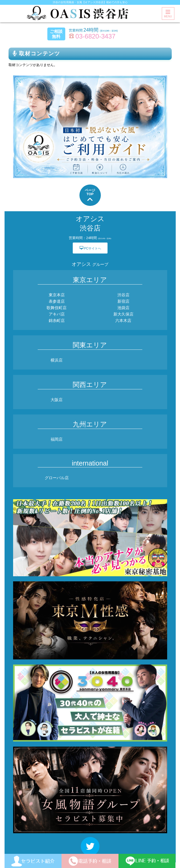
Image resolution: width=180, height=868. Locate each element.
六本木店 (123, 320)
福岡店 (57, 439)
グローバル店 (57, 478)
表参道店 (57, 301)
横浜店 (57, 360)
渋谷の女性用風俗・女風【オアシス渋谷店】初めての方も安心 (90, 2)
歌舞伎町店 (57, 308)
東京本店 (57, 295)
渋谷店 (123, 295)
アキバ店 (57, 314)
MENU (168, 14)
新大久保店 (123, 314)
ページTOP (90, 196)
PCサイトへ (90, 248)
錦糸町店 (57, 320)
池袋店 (123, 308)
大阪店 (57, 400)
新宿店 (123, 301)
